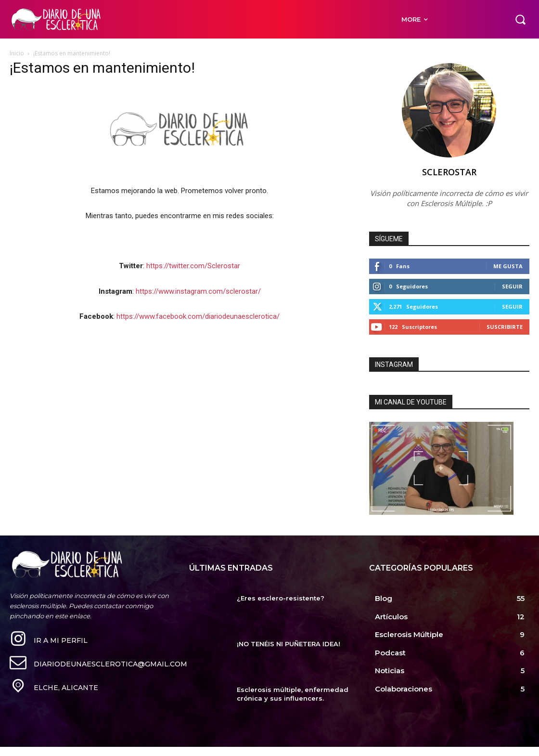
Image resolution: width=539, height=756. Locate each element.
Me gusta (508, 266)
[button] (520, 19)
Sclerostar (449, 172)
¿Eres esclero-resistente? (281, 598)
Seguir (512, 286)
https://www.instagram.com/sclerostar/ (198, 291)
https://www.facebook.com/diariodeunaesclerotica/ (198, 316)
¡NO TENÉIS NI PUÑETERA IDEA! (289, 644)
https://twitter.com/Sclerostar (193, 266)
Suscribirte (505, 327)
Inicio (17, 53)
